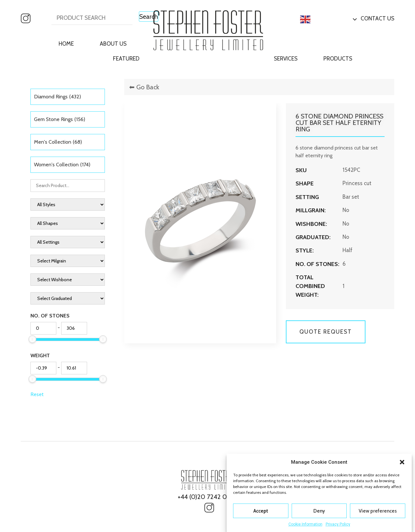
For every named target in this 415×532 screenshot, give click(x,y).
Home (66, 44)
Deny (319, 511)
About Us (113, 44)
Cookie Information (305, 524)
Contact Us (377, 18)
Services (286, 59)
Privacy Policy (338, 524)
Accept (261, 511)
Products (338, 59)
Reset (37, 394)
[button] (402, 462)
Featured (126, 59)
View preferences (378, 511)
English (316, 19)
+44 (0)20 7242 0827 (208, 497)
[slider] (32, 339)
